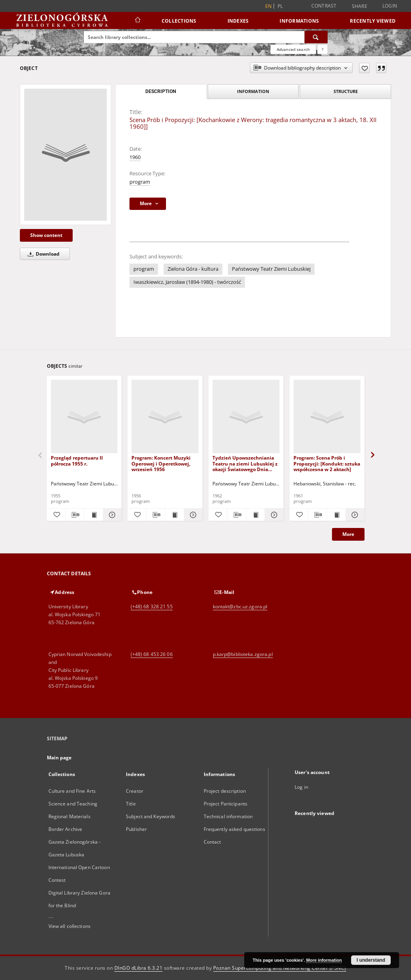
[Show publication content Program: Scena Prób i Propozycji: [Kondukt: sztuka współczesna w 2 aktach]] (336, 515)
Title (131, 804)
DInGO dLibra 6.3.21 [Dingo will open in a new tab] (139, 968)
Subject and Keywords (151, 816)
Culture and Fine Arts (72, 791)
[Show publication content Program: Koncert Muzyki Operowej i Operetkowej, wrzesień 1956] (174, 515)
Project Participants (226, 804)
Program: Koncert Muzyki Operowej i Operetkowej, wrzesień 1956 (161, 463)
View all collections (69, 926)
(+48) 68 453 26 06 (152, 654)
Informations (299, 21)
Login (390, 6)
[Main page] (137, 21)
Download (42, 254)
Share (360, 6)
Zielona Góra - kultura (193, 269)
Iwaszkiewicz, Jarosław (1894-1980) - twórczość (187, 282)
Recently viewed (373, 21)
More (348, 534)
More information (324, 960)
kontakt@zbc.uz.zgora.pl (240, 606)
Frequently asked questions (234, 829)
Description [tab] (161, 91)
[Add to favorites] (364, 68)
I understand (371, 960)
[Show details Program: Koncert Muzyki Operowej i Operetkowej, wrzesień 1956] (192, 515)
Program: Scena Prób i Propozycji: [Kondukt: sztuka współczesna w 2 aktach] (327, 463)
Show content (46, 235)
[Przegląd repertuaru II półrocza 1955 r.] (84, 417)
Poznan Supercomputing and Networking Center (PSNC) (280, 968)
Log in (301, 787)
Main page (59, 758)
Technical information (228, 816)
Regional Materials (69, 816)
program (140, 182)
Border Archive (66, 829)
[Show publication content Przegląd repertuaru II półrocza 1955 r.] (93, 515)
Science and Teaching (73, 804)
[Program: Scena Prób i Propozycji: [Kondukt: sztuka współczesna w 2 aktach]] (327, 417)
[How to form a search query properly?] (322, 49)
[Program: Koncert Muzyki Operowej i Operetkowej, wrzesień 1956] (165, 417)
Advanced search (293, 49)
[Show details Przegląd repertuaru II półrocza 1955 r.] (111, 515)
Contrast (324, 6)
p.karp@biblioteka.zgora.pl (243, 654)
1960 (135, 157)
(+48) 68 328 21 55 (152, 606)
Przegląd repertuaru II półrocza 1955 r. (77, 461)
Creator (135, 791)
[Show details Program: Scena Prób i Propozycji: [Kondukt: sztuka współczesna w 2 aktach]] (354, 515)
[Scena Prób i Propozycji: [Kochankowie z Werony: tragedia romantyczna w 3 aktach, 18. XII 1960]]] (66, 155)
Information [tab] (253, 91)
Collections (179, 21)
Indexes (238, 21)
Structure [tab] (346, 91)
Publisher (136, 829)
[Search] (316, 37)
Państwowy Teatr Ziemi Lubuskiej (271, 269)
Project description (225, 791)
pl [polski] (280, 6)
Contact (212, 842)
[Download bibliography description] (75, 515)
